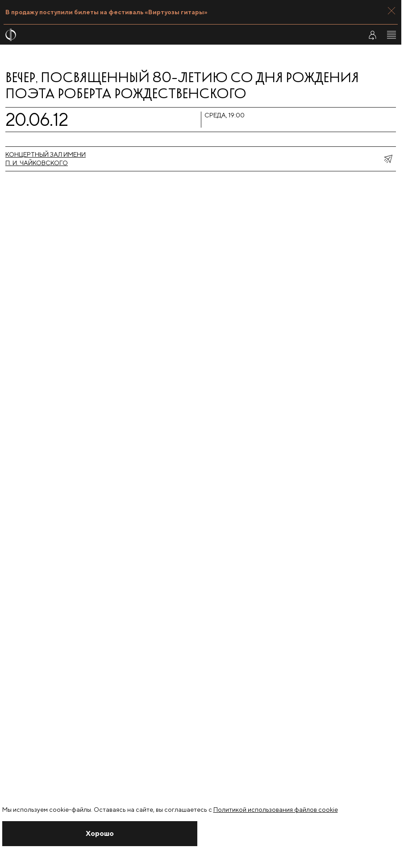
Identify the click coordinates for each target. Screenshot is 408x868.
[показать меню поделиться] (388, 159)
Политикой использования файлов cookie (276, 810)
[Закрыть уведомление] (100, 834)
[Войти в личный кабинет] (372, 35)
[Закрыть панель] (391, 11)
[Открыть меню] (391, 35)
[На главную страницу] (178, 35)
